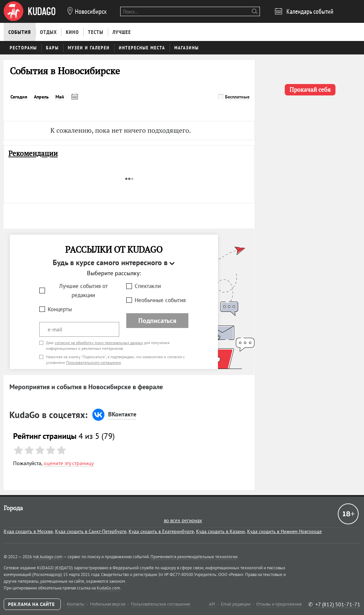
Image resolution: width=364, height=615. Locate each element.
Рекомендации (33, 153)
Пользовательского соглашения (94, 362)
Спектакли (148, 286)
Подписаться (157, 321)
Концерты (60, 309)
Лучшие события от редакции (83, 291)
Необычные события (160, 300)
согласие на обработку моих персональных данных (99, 343)
